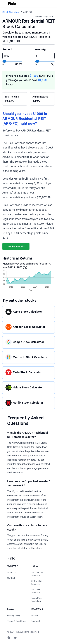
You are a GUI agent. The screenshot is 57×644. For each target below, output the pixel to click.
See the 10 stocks (16, 246)
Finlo (17, 632)
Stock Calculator (11, 12)
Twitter (35, 616)
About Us (12, 573)
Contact (11, 578)
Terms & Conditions (17, 621)
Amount (7, 49)
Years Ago (41, 49)
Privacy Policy (14, 616)
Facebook (36, 621)
